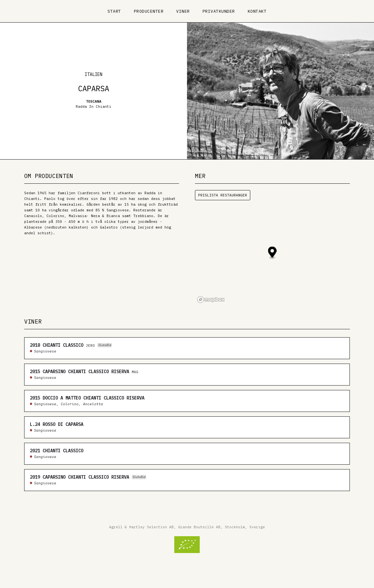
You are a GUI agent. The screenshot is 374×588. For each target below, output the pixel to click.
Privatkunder (219, 11)
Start (114, 11)
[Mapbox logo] (211, 300)
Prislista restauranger (223, 195)
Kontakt (257, 11)
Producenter (149, 11)
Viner (183, 11)
